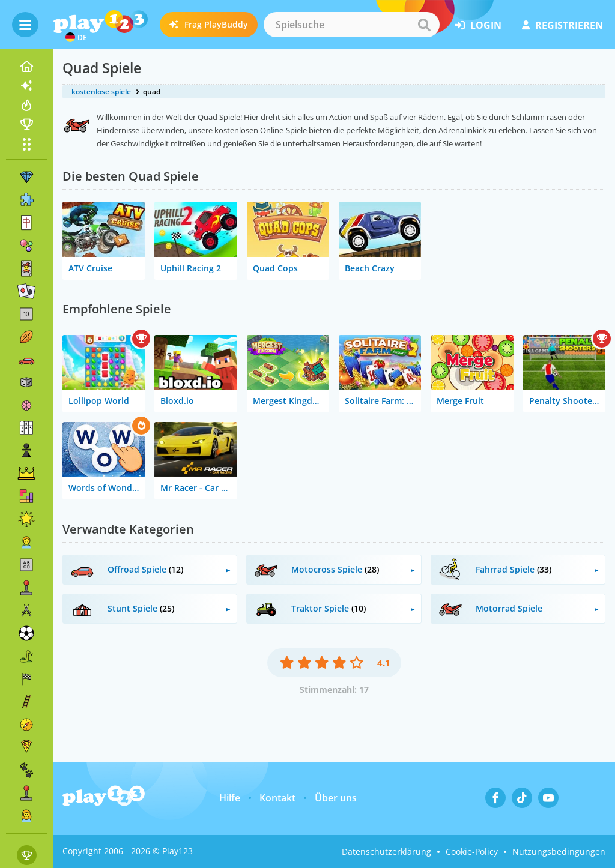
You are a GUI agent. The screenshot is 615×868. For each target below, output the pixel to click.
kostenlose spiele (101, 92)
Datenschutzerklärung (386, 851)
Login (478, 25)
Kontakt (277, 798)
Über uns (336, 798)
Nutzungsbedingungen (559, 851)
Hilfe (230, 798)
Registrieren (562, 25)
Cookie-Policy (472, 851)
